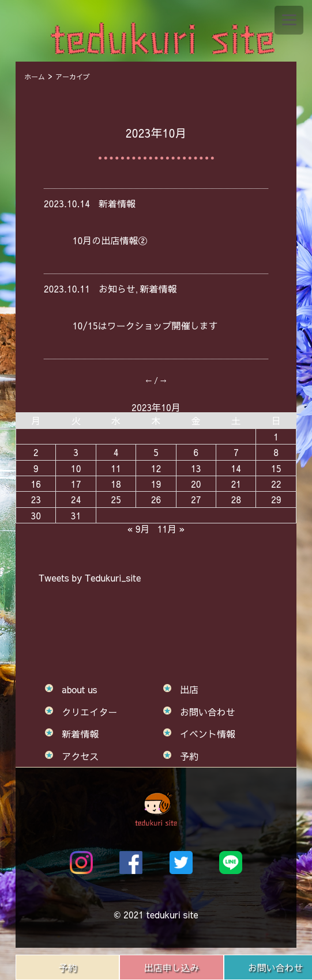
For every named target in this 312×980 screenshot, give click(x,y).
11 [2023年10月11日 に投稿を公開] (116, 468)
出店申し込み (172, 967)
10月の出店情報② (110, 240)
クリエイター (89, 712)
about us (79, 689)
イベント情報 (208, 734)
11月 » (171, 529)
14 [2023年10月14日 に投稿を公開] (236, 468)
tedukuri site (172, 914)
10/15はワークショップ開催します (145, 325)
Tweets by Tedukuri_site (90, 578)
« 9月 (139, 529)
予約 (67, 967)
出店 (189, 689)
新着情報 (117, 203)
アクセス (80, 756)
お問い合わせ (208, 712)
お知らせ (117, 288)
